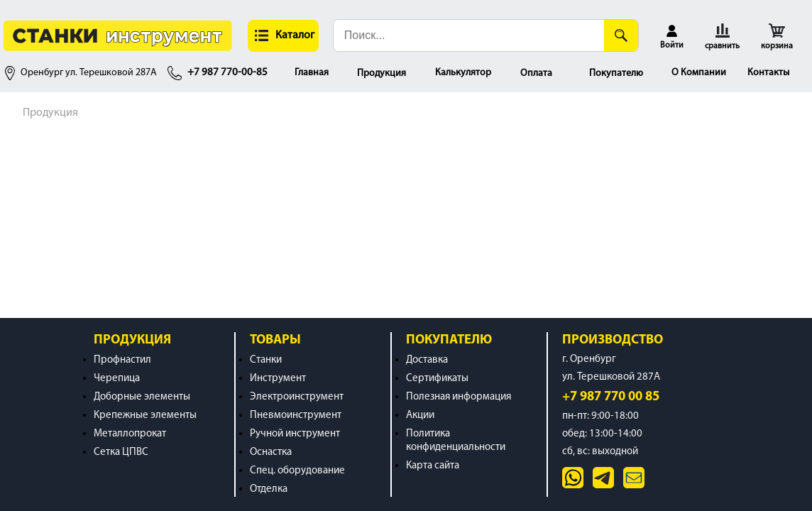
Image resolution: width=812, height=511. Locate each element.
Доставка (427, 360)
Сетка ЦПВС (121, 452)
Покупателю (616, 73)
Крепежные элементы (145, 416)
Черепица (117, 379)
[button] (283, 36)
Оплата (536, 73)
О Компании (699, 73)
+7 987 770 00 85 (611, 397)
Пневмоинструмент (296, 416)
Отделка (269, 489)
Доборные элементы (142, 397)
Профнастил (122, 360)
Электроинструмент (297, 397)
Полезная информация (459, 397)
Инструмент (278, 379)
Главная (312, 73)
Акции (420, 416)
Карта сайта (433, 466)
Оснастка (271, 452)
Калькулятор (463, 73)
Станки (266, 360)
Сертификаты (437, 379)
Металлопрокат (130, 434)
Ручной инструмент (295, 434)
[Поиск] (621, 35)
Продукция (382, 73)
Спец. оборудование (297, 471)
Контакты (768, 73)
